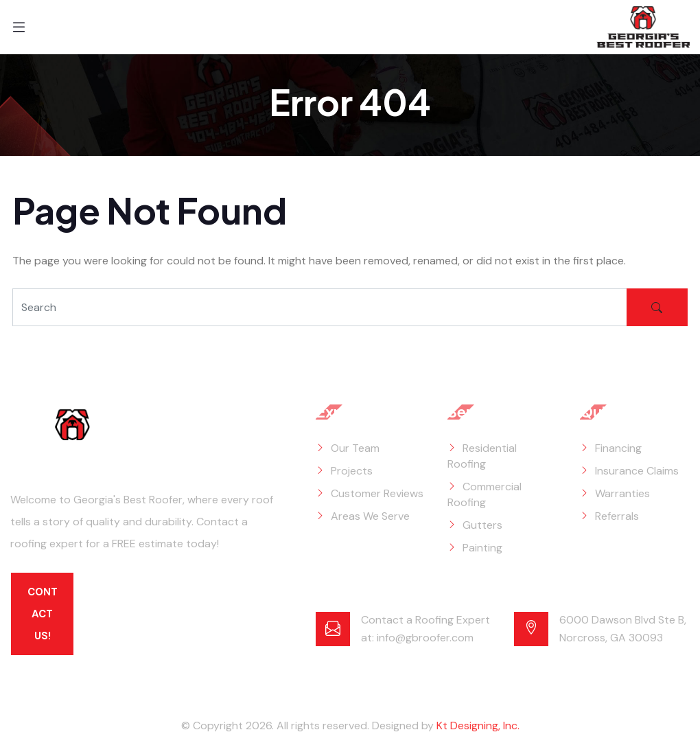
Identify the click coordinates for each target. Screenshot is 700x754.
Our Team (355, 448)
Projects (352, 471)
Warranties (622, 493)
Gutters (482, 525)
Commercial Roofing (485, 494)
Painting (482, 548)
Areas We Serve (370, 516)
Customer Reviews (377, 493)
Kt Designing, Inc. (478, 726)
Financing (618, 448)
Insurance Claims (637, 471)
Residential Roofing (482, 456)
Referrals (617, 516)
